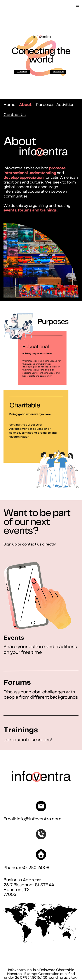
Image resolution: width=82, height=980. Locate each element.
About (25, 105)
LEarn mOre (22, 72)
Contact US (58, 72)
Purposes (45, 105)
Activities (65, 105)
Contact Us (15, 115)
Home (9, 105)
